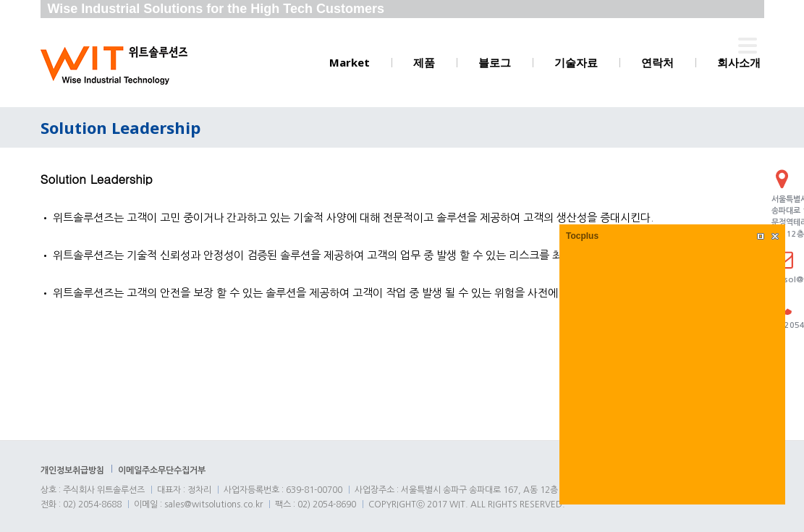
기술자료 (576, 62)
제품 (424, 62)
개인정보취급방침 (72, 470)
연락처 (657, 62)
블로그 (495, 62)
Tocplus (582, 236)
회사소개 (739, 62)
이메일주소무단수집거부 (162, 470)
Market (350, 62)
